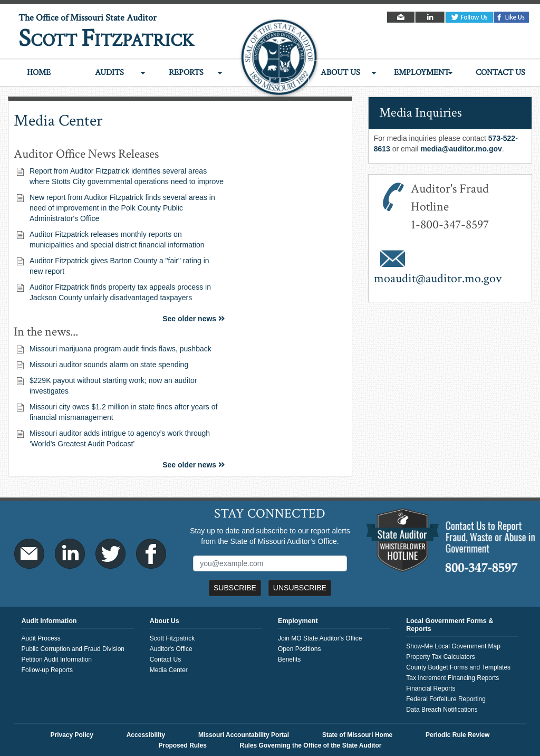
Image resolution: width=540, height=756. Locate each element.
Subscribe (235, 588)
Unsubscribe (300, 588)
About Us (340, 73)
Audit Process (41, 638)
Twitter (469, 17)
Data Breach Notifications (442, 710)
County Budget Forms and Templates (458, 667)
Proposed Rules (182, 745)
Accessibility (146, 735)
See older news (194, 319)
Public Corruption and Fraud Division (73, 649)
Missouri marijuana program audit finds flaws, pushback (120, 349)
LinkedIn (431, 17)
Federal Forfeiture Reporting (446, 699)
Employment (422, 73)
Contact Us (500, 73)
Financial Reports (431, 688)
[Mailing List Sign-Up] (270, 563)
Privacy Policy (72, 735)
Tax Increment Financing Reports (452, 678)
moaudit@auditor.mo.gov (438, 278)
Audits (109, 73)
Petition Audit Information (57, 659)
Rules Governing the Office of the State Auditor (311, 745)
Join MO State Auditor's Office (320, 638)
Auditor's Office (171, 649)
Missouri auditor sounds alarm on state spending (109, 365)
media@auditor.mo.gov (461, 149)
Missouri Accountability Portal (244, 735)
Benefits (289, 659)
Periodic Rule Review (457, 735)
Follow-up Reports (47, 670)
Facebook (512, 17)
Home (39, 73)
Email (402, 17)
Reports (186, 73)
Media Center (169, 670)
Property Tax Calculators (441, 657)
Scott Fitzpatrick (172, 638)
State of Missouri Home (357, 735)
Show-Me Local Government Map (453, 646)
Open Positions (299, 649)
